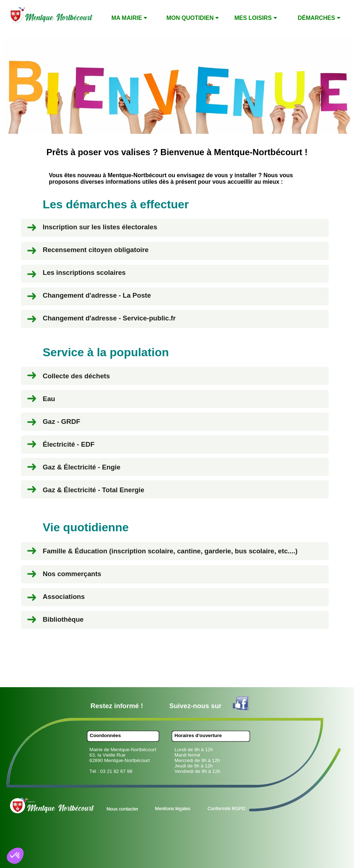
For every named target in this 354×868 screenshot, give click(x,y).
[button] (15, 856)
